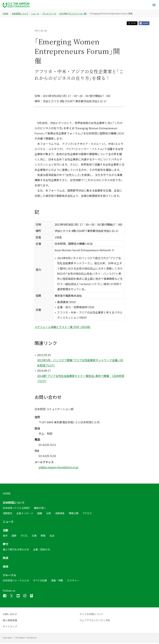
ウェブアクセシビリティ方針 (95, 621)
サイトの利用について (91, 615)
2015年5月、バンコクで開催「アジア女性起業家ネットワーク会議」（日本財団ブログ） (80, 364)
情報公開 (74, 514)
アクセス (87, 514)
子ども (24, 537)
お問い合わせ (10, 615)
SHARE (143, 24)
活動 (5, 531)
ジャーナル (9, 576)
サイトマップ (10, 627)
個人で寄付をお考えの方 (16, 550)
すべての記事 (40, 581)
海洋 (5, 537)
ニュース (35, 14)
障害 (43, 537)
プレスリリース (49, 14)
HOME (6, 14)
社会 (52, 537)
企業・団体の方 (42, 550)
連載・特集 (57, 581)
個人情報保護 (10, 621)
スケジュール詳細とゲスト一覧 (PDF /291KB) (62, 328)
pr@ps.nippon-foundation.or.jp (58, 468)
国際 (14, 537)
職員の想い (40, 509)
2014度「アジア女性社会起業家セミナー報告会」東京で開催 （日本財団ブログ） (81, 379)
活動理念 (8, 514)
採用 (5, 568)
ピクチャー (73, 581)
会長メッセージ (25, 514)
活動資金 (60, 514)
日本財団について (20, 14)
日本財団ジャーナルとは (16, 581)
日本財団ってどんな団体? (16, 509)
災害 (34, 537)
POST (129, 24)
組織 (40, 514)
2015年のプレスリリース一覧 (73, 14)
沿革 (49, 514)
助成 (5, 559)
